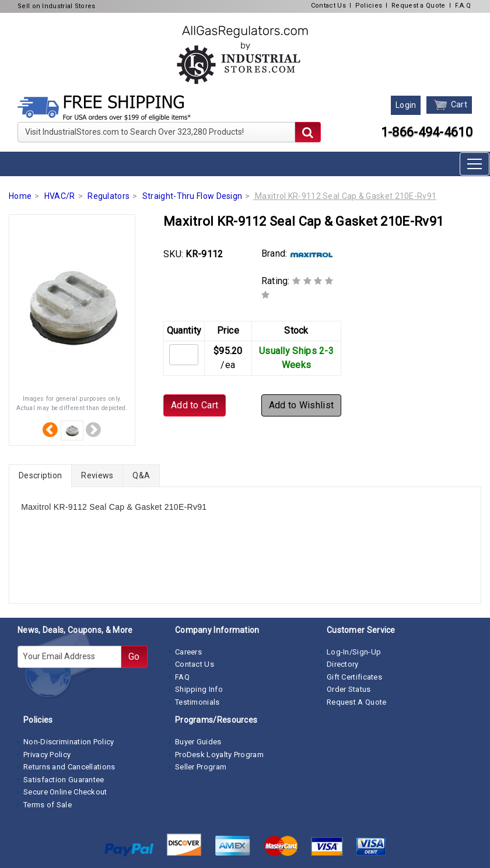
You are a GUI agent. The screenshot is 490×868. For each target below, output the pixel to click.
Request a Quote (419, 6)
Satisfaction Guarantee (64, 780)
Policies (369, 6)
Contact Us (328, 6)
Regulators (108, 196)
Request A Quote (357, 702)
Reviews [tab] (97, 475)
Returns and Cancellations (69, 767)
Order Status (349, 689)
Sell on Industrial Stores (57, 6)
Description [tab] (40, 475)
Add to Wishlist (302, 405)
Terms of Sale (48, 805)
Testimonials (197, 702)
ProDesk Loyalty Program (219, 755)
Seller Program (201, 767)
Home (20, 196)
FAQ (182, 677)
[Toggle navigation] (475, 164)
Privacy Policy (47, 755)
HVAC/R (60, 196)
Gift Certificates (354, 677)
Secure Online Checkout (65, 792)
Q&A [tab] (141, 475)
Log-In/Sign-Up (354, 652)
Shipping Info (199, 689)
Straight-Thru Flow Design (192, 196)
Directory (343, 664)
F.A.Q (463, 6)
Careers (188, 652)
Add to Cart (195, 405)
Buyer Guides (198, 742)
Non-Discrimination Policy (69, 742)
